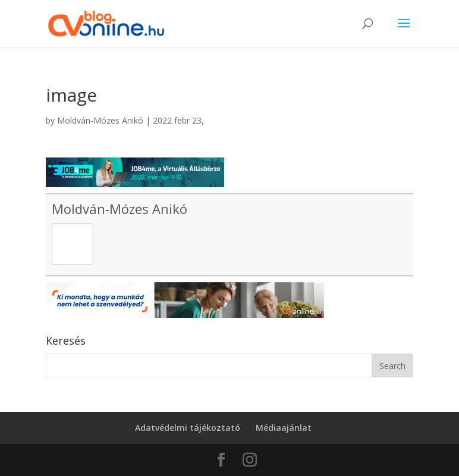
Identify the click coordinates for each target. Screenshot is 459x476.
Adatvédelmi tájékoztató (188, 428)
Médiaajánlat (284, 428)
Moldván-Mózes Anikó (100, 120)
